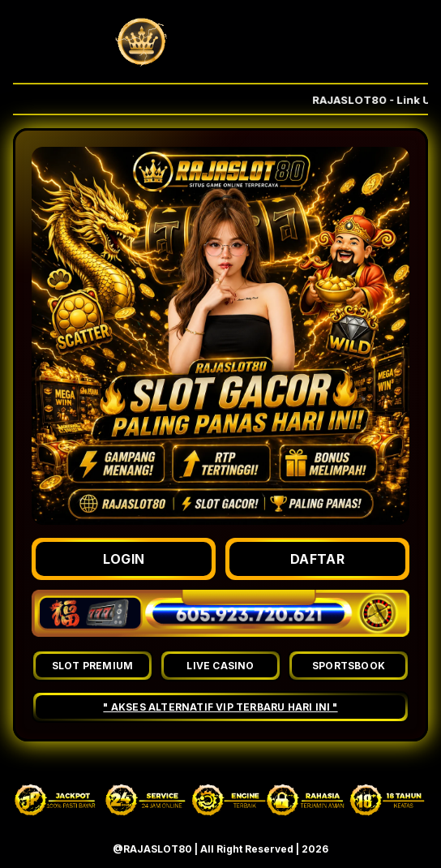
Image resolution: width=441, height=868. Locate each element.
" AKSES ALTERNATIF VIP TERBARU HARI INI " (220, 707)
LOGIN (124, 559)
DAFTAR (317, 559)
